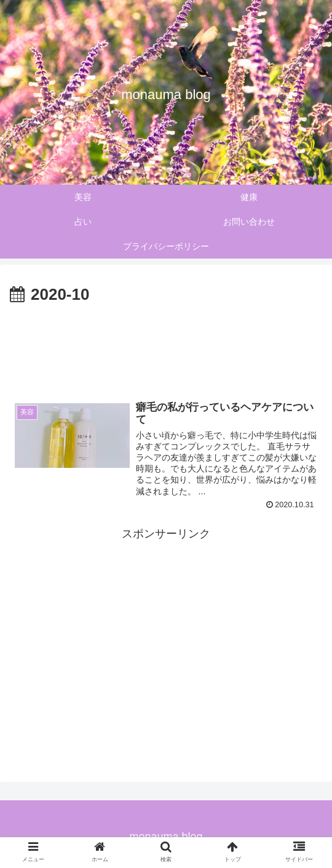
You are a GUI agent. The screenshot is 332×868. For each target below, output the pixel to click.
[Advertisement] (166, 346)
